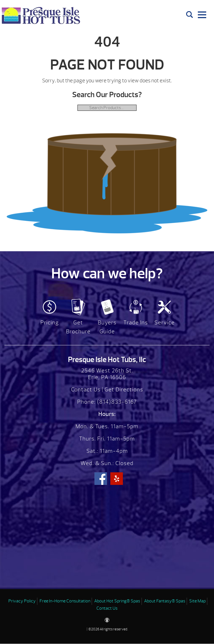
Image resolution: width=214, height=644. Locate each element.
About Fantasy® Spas (165, 601)
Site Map (197, 601)
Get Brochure (78, 327)
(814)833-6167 (116, 402)
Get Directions (124, 390)
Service (165, 323)
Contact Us (86, 390)
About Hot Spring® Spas (117, 601)
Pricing (50, 323)
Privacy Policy (22, 601)
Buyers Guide (107, 327)
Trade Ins (136, 323)
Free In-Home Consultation (65, 601)
